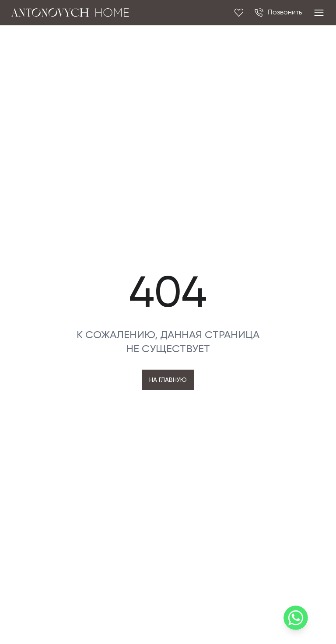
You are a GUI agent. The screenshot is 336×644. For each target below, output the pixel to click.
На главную (168, 380)
